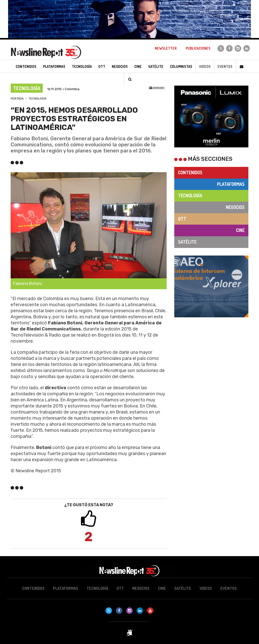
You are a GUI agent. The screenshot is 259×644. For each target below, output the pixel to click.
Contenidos (190, 172)
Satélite (187, 242)
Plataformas (231, 184)
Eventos (225, 66)
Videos (205, 66)
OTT (182, 219)
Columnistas (181, 66)
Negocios (235, 207)
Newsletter (166, 48)
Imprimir (157, 88)
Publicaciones (198, 48)
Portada (17, 99)
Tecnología (37, 99)
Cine (240, 230)
